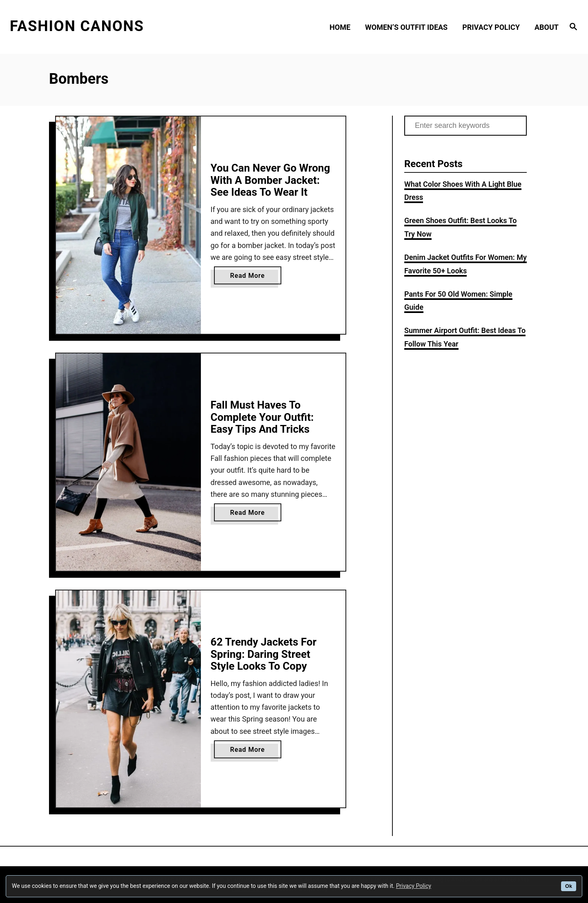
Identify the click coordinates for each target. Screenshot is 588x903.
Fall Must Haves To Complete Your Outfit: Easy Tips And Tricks (262, 417)
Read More (251, 277)
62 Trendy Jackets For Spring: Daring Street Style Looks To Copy (264, 654)
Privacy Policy (414, 886)
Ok (569, 886)
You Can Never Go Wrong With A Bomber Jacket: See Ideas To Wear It (271, 180)
